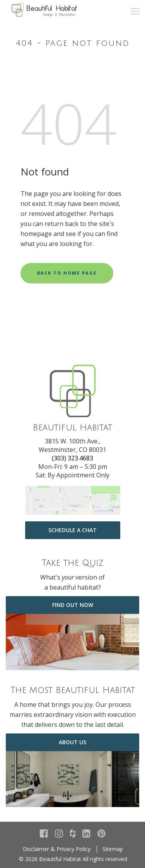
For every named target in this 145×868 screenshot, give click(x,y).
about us (72, 742)
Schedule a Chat (72, 530)
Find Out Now (73, 605)
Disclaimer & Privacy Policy (57, 849)
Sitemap (113, 849)
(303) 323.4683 (72, 458)
